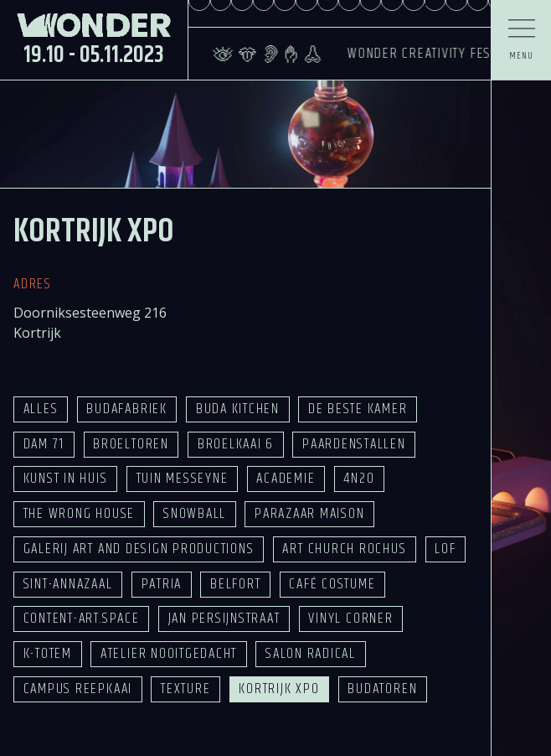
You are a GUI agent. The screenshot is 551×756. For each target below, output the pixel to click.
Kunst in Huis (66, 479)
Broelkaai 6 (236, 444)
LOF (445, 549)
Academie (286, 479)
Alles (41, 409)
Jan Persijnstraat (224, 619)
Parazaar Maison (309, 514)
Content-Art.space (82, 619)
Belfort (235, 584)
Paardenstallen (354, 444)
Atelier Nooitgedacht (169, 654)
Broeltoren (131, 444)
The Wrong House (79, 514)
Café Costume (332, 584)
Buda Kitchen (238, 409)
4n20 (359, 479)
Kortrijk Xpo (279, 689)
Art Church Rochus (344, 549)
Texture (185, 689)
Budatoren (382, 689)
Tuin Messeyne (183, 479)
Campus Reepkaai (78, 689)
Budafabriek (126, 409)
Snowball (195, 514)
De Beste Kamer (358, 409)
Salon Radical (311, 654)
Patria (162, 584)
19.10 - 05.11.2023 (94, 54)
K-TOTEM (48, 654)
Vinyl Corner (350, 619)
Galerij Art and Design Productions (139, 549)
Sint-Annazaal (68, 584)
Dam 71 (44, 444)
